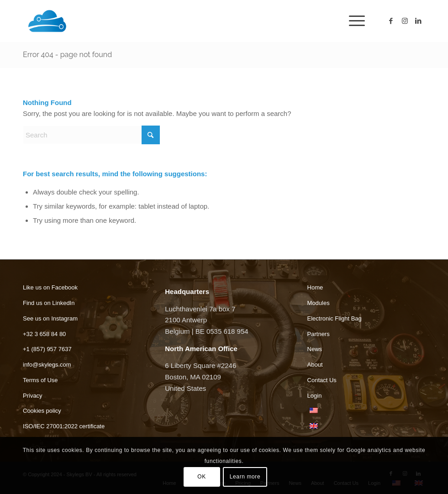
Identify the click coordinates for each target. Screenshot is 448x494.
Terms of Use (40, 380)
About (315, 365)
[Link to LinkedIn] (418, 21)
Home (315, 287)
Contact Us (322, 380)
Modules (319, 303)
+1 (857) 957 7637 (47, 349)
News (315, 349)
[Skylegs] (87, 21)
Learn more (245, 477)
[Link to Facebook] (391, 21)
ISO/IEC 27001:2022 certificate (64, 426)
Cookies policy (42, 411)
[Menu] (352, 21)
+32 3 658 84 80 (44, 334)
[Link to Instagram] (405, 21)
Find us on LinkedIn (49, 303)
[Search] (91, 135)
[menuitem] (352, 21)
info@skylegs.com (47, 365)
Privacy (33, 396)
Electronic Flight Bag (335, 318)
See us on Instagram (50, 318)
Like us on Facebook (50, 287)
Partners (319, 334)
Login (315, 396)
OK (202, 477)
